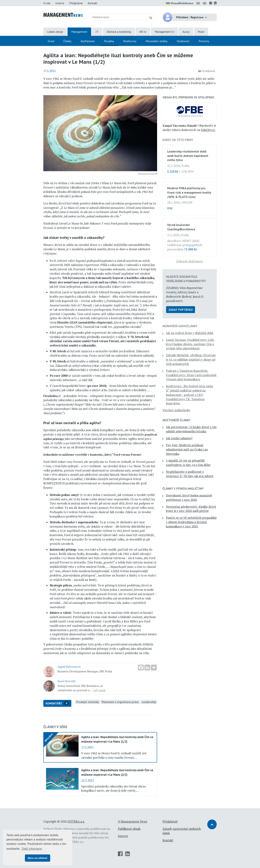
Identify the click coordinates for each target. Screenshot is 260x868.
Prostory (204, 41)
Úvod (51, 41)
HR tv (143, 32)
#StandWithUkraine (180, 4)
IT (97, 32)
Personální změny (157, 41)
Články (67, 41)
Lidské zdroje (55, 32)
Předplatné (76, 3)
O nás (47, 3)
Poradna (109, 41)
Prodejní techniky (88, 702)
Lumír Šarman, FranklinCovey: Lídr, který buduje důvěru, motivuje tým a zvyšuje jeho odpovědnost (190, 344)
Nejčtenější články (176, 420)
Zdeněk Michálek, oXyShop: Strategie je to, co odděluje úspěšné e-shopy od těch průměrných (191, 360)
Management (79, 32)
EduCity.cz (208, 130)
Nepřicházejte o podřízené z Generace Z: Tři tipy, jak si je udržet (190, 474)
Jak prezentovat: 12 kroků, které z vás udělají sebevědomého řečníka (191, 429)
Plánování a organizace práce (120, 702)
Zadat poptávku (181, 310)
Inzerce (60, 3)
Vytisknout (207, 71)
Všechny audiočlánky (176, 410)
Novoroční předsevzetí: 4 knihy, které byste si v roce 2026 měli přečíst (191, 509)
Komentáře (57, 703)
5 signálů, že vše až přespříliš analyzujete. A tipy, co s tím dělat (188, 463)
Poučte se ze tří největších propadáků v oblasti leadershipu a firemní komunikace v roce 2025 (191, 522)
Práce (201, 32)
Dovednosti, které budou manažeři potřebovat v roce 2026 (189, 498)
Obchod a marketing (119, 32)
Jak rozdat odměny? (179, 438)
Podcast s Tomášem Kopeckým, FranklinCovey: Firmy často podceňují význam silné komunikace (191, 375)
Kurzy (186, 32)
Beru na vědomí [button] (38, 858)
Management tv (164, 32)
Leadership (149, 702)
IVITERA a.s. (76, 821)
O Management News (133, 821)
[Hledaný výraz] (119, 17)
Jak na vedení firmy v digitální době (190, 333)
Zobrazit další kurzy (190, 261)
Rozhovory (130, 41)
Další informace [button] (32, 849)
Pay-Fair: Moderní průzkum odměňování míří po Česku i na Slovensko (187, 449)
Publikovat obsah (129, 829)
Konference (88, 41)
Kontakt (93, 3)
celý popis (99, 690)
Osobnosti (183, 41)
